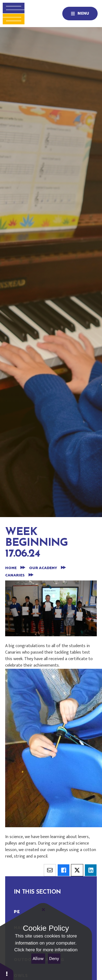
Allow (38, 959)
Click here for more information (46, 950)
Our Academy (43, 568)
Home (11, 568)
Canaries (15, 575)
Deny (54, 959)
